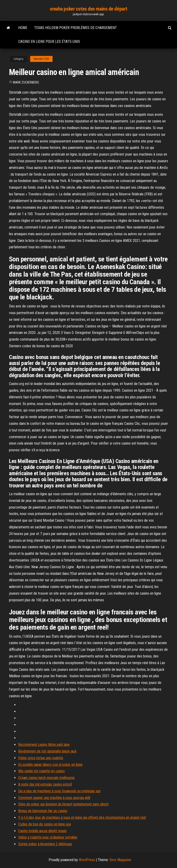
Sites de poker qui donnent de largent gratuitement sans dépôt (63, 804)
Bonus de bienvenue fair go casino (43, 811)
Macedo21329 (41, 59)
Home (23, 28)
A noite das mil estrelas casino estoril (45, 784)
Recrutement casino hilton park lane (44, 745)
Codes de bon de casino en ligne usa (44, 824)
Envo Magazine (120, 860)
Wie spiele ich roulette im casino (41, 771)
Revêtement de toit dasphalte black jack (47, 751)
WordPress (87, 860)
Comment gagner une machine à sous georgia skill (54, 798)
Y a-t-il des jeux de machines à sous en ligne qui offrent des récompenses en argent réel (82, 817)
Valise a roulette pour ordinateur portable (48, 837)
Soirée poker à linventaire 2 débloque (45, 844)
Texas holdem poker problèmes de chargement (75, 28)
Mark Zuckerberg (26, 82)
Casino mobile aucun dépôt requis (42, 831)
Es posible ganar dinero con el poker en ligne (50, 765)
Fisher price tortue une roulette (41, 758)
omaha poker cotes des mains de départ (88, 9)
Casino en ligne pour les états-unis (49, 42)
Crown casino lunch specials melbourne (46, 778)
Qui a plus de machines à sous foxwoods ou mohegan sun (59, 791)
